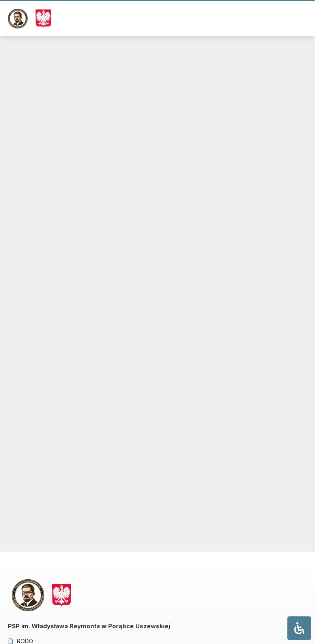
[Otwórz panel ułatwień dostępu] (299, 628)
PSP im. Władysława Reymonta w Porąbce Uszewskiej (89, 626)
